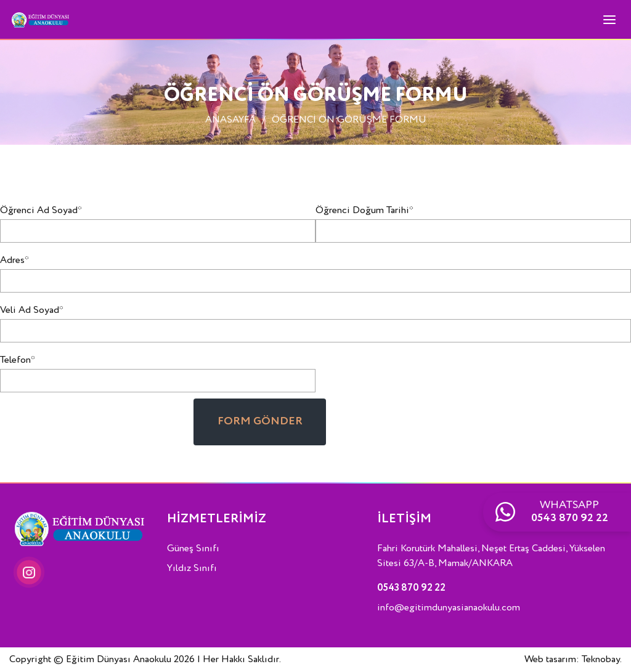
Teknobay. (602, 660)
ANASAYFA (230, 120)
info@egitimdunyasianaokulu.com (449, 608)
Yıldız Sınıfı (192, 569)
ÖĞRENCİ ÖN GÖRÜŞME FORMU (349, 120)
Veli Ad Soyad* (32, 310)
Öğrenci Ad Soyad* (41, 211)
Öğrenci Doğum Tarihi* (364, 211)
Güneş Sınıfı (193, 549)
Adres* (14, 261)
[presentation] (94, 423)
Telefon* (18, 360)
